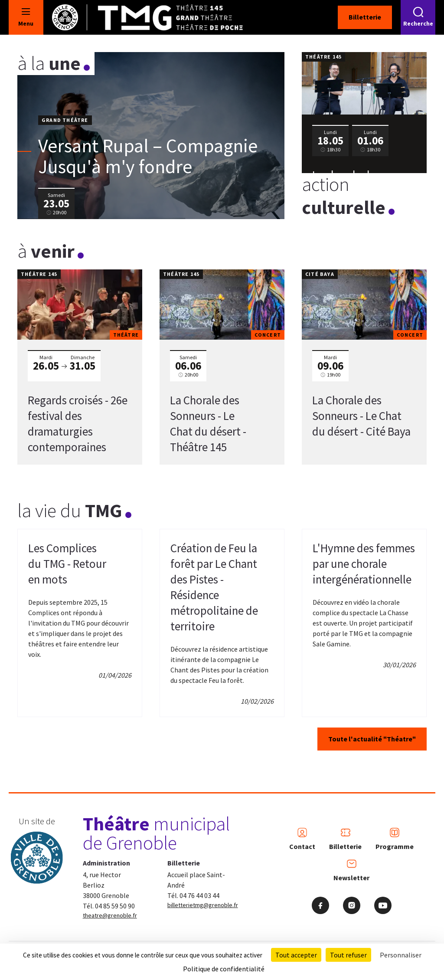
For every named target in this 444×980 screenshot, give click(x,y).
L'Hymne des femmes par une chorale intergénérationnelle (364, 564)
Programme (395, 839)
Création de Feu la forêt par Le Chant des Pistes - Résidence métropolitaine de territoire (214, 587)
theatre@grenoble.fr (110, 915)
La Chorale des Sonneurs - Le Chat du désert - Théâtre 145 (208, 423)
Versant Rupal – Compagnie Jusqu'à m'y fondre (148, 156)
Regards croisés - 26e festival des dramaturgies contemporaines (78, 423)
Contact (302, 839)
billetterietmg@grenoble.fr (203, 905)
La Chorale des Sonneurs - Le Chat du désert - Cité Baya (361, 416)
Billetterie (365, 17)
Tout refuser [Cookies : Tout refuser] (348, 955)
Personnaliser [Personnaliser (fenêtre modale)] (401, 955)
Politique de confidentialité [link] (224, 969)
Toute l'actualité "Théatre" (372, 739)
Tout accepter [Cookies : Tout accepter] (296, 955)
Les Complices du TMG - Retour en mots (67, 564)
